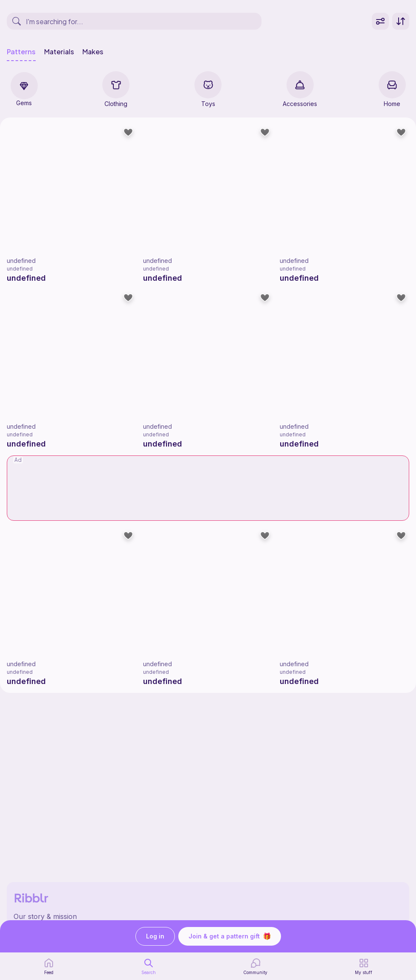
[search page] (149, 966)
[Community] (255, 966)
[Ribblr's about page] (208, 916)
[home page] (49, 966)
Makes (93, 52)
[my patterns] (364, 966)
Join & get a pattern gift (230, 936)
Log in (155, 937)
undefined (21, 261)
